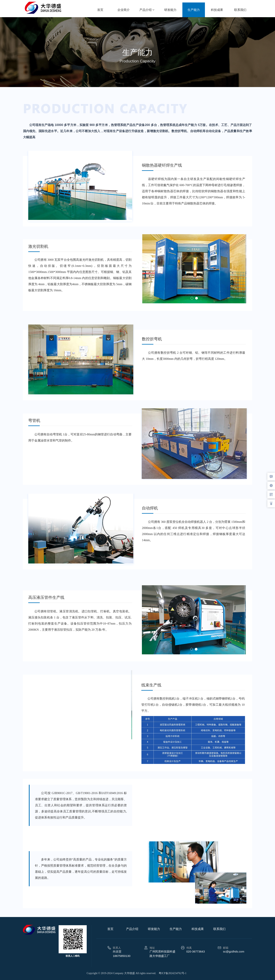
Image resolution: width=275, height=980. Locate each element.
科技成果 (217, 10)
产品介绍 (147, 10)
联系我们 (240, 10)
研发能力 (170, 10)
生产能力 (194, 10)
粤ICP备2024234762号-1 (173, 973)
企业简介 (124, 10)
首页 (100, 10)
